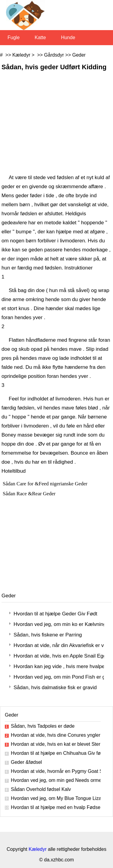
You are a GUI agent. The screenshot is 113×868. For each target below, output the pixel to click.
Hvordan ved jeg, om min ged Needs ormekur (56, 780)
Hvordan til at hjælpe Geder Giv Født (55, 614)
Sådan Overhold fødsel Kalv (41, 789)
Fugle (14, 37)
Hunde (68, 37)
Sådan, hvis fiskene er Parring (48, 635)
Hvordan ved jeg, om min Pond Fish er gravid (59, 677)
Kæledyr (21, 55)
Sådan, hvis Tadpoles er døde (43, 726)
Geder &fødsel (26, 762)
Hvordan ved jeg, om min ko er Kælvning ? (59, 624)
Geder (79, 55)
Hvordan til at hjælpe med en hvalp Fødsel (56, 807)
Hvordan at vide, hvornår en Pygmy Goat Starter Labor (56, 771)
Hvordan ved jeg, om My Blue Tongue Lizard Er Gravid (56, 798)
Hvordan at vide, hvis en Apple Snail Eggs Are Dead (59, 656)
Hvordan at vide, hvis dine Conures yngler (56, 735)
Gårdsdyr (54, 55)
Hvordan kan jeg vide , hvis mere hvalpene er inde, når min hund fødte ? (59, 666)
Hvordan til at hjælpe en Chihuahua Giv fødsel (56, 753)
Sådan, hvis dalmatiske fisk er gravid (55, 688)
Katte (40, 37)
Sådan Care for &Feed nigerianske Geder (46, 484)
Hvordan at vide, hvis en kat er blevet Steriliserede (56, 744)
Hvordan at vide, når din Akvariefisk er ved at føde (59, 645)
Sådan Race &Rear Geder (30, 494)
